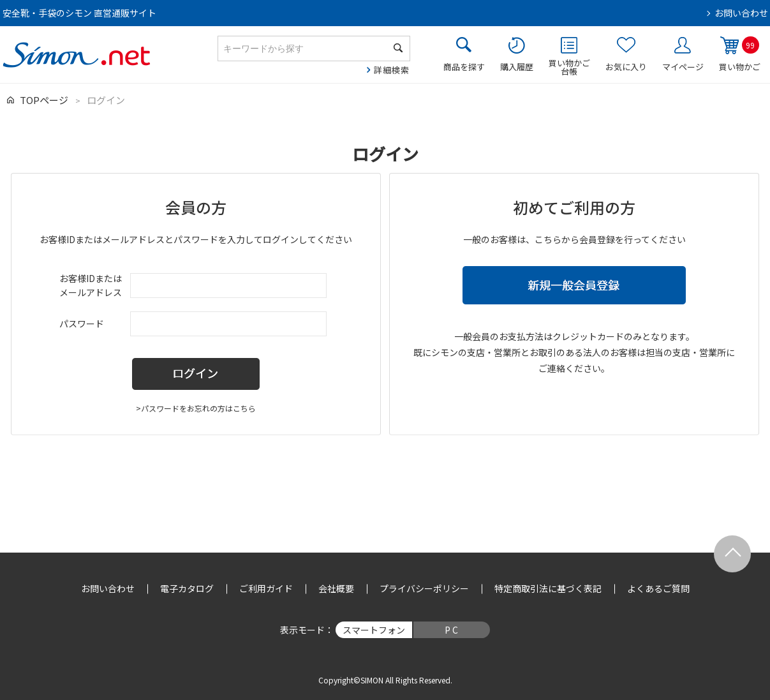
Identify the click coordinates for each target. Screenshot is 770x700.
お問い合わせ (741, 13)
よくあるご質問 (658, 588)
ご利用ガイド (266, 588)
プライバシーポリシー (424, 588)
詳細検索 (392, 70)
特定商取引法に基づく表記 (548, 588)
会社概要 (336, 588)
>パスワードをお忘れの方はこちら (196, 408)
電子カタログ (187, 588)
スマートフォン (374, 630)
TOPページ (44, 100)
